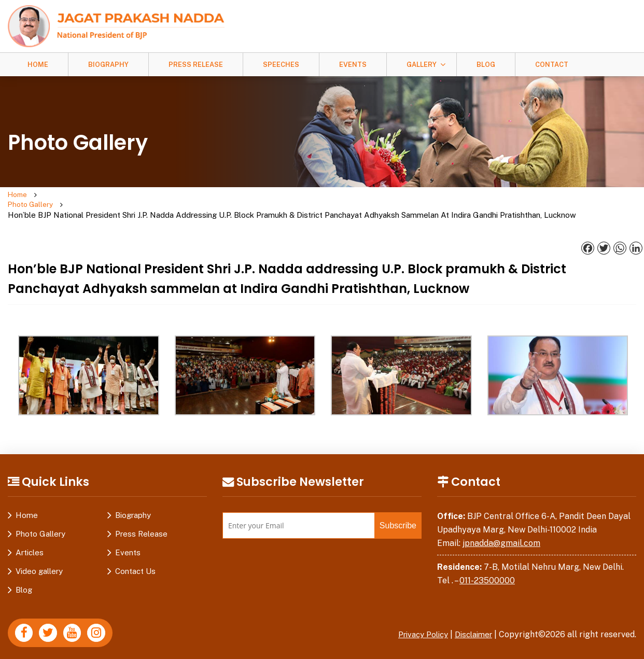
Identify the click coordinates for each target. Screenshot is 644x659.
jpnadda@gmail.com (501, 534)
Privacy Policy (416, 626)
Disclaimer (471, 626)
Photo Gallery (59, 201)
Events (353, 65)
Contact (552, 65)
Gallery (422, 65)
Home (38, 65)
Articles (30, 544)
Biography (108, 65)
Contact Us (135, 563)
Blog (486, 65)
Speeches (281, 65)
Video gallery (39, 563)
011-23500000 (487, 572)
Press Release (196, 65)
